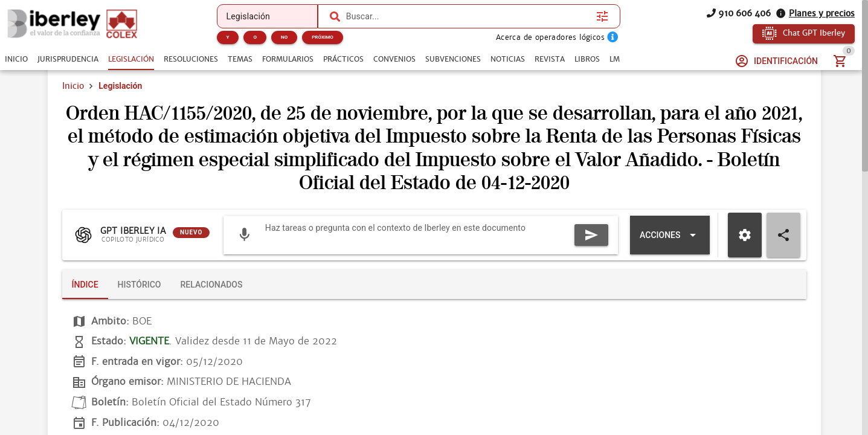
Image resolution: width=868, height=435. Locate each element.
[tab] (16, 59)
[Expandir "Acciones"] (670, 235)
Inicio (73, 86)
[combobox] (468, 16)
